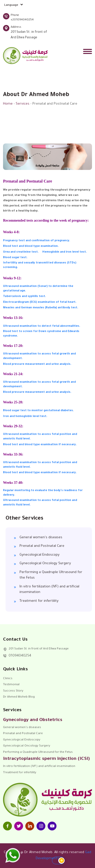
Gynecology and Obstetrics (33, 720)
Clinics (8, 679)
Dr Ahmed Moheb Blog (19, 697)
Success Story (13, 691)
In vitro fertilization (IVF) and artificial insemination (49, 590)
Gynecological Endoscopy (40, 555)
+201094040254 (22, 20)
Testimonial (11, 685)
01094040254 (20, 656)
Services (23, 104)
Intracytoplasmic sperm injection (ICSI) (46, 759)
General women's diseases (41, 538)
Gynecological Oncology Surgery (45, 564)
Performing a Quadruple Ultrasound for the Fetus (51, 575)
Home (8, 104)
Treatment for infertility (39, 601)
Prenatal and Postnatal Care (42, 546)
